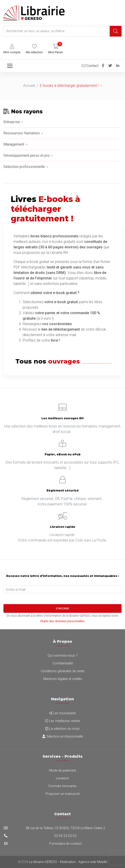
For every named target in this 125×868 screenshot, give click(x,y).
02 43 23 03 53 (65, 836)
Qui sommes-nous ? (63, 656)
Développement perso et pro (27, 155)
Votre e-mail (16, 590)
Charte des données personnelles (62, 621)
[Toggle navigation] (10, 66)
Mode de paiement (63, 771)
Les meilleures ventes (63, 721)
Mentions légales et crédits (63, 679)
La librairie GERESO (43, 862)
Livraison (62, 778)
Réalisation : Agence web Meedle (84, 862)
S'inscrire (62, 609)
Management (14, 144)
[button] (12, 49)
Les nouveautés (62, 713)
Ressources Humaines (22, 133)
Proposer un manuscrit (63, 794)
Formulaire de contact (65, 844)
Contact (90, 66)
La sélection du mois (62, 729)
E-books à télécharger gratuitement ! (69, 86)
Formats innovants (62, 786)
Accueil (29, 86)
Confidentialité (63, 663)
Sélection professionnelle (24, 167)
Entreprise (12, 122)
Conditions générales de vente (62, 671)
